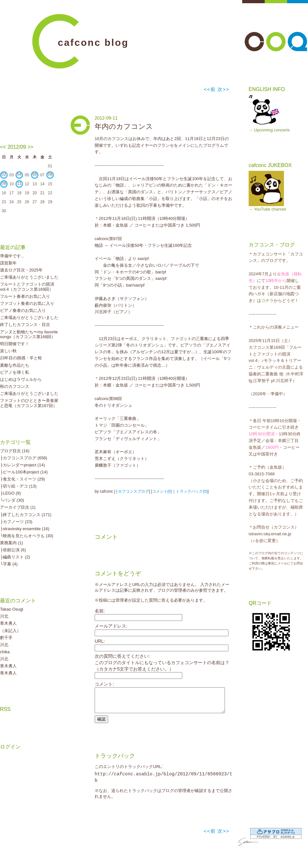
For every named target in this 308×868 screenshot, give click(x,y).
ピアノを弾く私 (15, 372)
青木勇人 (8, 623)
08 (50, 174)
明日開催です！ (15, 344)
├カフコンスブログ (132, 491)
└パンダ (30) (12, 500)
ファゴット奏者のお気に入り (27, 303)
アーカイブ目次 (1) (18, 507)
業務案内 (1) (12, 543)
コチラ (267, 300)
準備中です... (12, 256)
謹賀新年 (8, 263)
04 (19, 174)
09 (4, 183)
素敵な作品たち (15, 365)
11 (19, 183)
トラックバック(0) (192, 491)
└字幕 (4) (9, 564)
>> (30, 147)
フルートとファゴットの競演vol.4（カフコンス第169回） (27, 287)
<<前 (211, 89)
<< (3, 147)
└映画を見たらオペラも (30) (27, 536)
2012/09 (17, 147)
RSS (5, 709)
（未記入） (10, 631)
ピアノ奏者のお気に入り (23, 310)
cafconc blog (93, 42)
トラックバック (115, 761)
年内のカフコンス (124, 126)
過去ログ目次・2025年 (21, 270)
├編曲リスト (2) (15, 557)
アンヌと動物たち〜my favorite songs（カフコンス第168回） (29, 334)
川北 (4, 616)
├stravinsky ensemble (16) (25, 529)
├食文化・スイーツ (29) (22, 479)
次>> (223, 89)
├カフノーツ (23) (16, 522)
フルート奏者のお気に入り (25, 296)
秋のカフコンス (15, 386)
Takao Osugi (12, 609)
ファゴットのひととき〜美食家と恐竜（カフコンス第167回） (29, 403)
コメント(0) (162, 491)
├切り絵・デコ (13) (18, 486)
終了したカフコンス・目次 (25, 325)
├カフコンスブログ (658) (24, 458)
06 (34, 174)
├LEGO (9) (10, 493)
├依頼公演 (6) (13, 550)
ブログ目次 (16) (15, 451)
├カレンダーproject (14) (22, 465)
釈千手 (6, 638)
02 (4, 174)
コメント (106, 537)
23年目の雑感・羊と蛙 (21, 358)
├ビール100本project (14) (24, 472)
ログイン (10, 747)
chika (5, 652)
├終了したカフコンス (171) (26, 515)
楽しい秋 (8, 351)
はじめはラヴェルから (21, 379)
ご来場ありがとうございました (29, 277)
